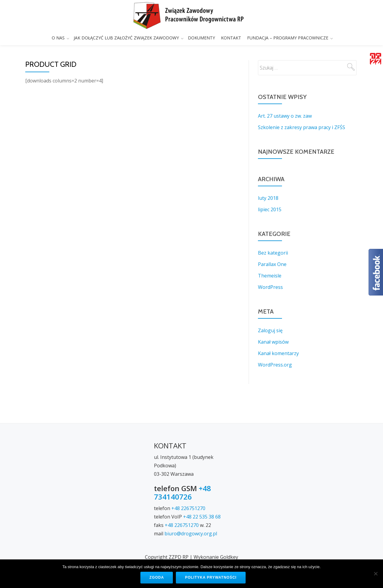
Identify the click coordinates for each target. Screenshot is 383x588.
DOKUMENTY (201, 38)
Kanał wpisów (273, 342)
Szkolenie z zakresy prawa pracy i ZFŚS (302, 127)
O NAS (58, 38)
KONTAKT (231, 38)
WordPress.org (275, 365)
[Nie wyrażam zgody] (375, 574)
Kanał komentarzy (278, 353)
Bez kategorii (273, 253)
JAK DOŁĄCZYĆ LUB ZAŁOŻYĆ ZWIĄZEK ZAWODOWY (126, 38)
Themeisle (270, 276)
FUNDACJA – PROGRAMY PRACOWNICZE (288, 38)
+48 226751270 (188, 484)
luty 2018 (268, 198)
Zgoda (157, 577)
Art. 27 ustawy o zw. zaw (285, 116)
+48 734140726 (182, 468)
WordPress (270, 287)
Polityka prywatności (211, 577)
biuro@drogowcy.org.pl (191, 509)
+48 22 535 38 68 (202, 493)
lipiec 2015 (270, 209)
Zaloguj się (270, 330)
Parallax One (272, 264)
